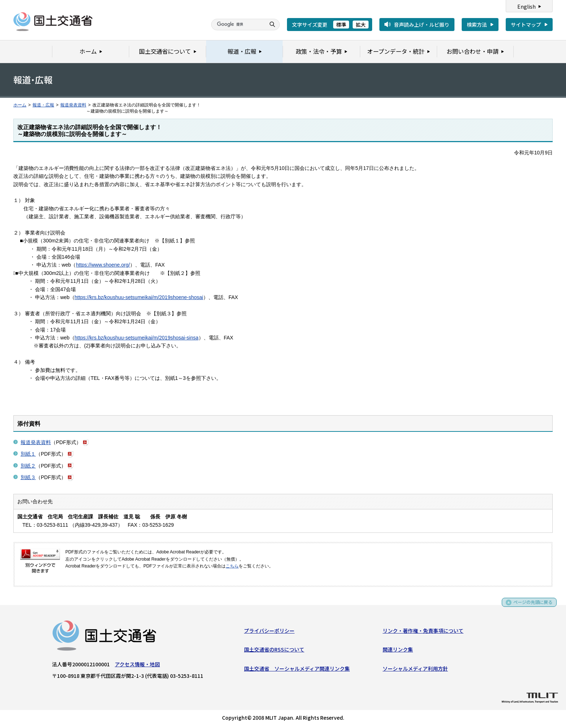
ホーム (20, 105)
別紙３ (28, 477)
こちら (232, 566)
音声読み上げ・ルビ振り (422, 25)
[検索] (238, 25)
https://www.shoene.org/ (103, 265)
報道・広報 (43, 105)
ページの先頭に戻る (530, 606)
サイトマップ (526, 25)
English (526, 6)
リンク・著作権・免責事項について (423, 632)
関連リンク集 (398, 651)
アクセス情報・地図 (137, 666)
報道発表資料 (73, 105)
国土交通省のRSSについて (274, 651)
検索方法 (477, 25)
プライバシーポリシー (269, 632)
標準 (341, 25)
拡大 (361, 25)
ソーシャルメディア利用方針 (415, 670)
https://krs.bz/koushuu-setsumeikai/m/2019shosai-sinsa (137, 338)
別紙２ (28, 466)
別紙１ (28, 454)
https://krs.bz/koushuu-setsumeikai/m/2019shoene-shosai (139, 297)
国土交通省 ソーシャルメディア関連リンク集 (297, 670)
